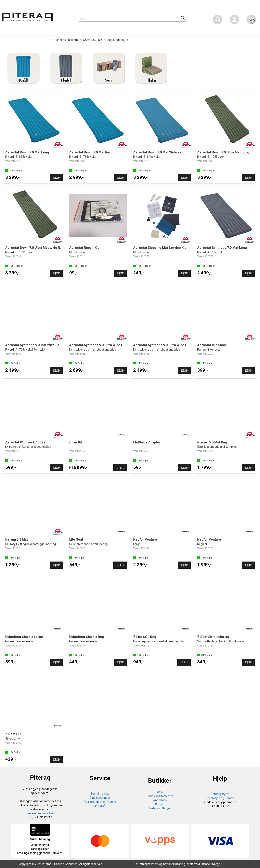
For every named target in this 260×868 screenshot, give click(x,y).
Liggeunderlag (116, 40)
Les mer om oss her (40, 813)
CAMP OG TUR (92, 40)
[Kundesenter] (218, 20)
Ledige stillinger (160, 808)
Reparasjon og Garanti (220, 798)
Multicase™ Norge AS (211, 864)
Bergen (160, 804)
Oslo (160, 792)
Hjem (74, 40)
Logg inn (234, 20)
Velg (120, 468)
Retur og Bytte (220, 794)
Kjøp (56, 178)
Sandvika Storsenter (160, 796)
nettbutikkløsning (174, 864)
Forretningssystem (147, 864)
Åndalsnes (160, 800)
